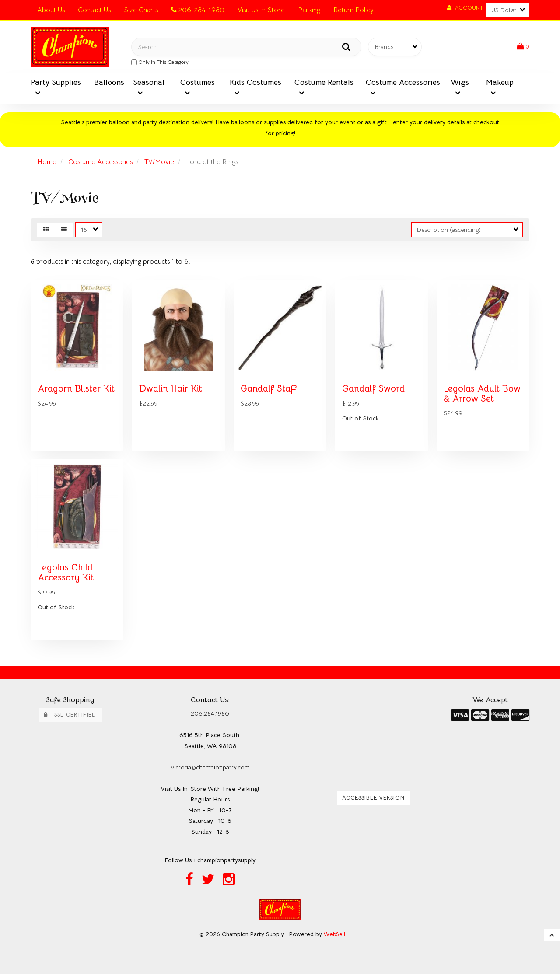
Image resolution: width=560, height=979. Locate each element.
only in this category (160, 63)
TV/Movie (160, 163)
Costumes (198, 83)
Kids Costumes (255, 83)
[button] (523, 47)
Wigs (460, 83)
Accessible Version (373, 803)
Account (465, 8)
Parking (309, 10)
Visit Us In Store (261, 10)
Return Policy (353, 10)
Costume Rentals (324, 83)
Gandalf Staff (269, 392)
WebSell (334, 939)
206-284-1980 (198, 10)
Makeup (500, 83)
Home (47, 163)
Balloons (109, 83)
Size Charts (141, 10)
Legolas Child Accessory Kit (66, 577)
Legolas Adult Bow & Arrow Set (483, 397)
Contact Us (94, 10)
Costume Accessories (101, 163)
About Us (51, 10)
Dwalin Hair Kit (171, 392)
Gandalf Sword (374, 392)
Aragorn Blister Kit (77, 392)
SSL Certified (70, 720)
